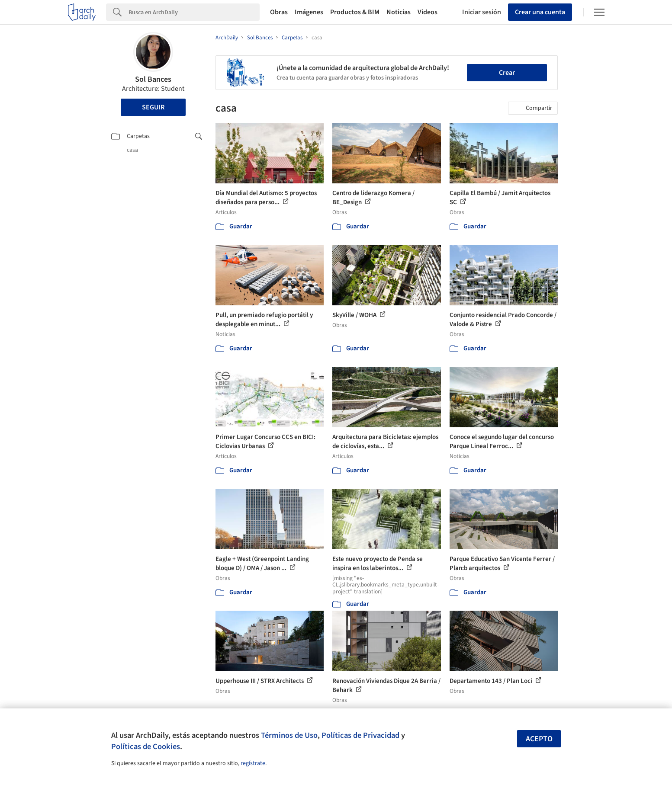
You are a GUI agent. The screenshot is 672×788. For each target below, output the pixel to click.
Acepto (539, 739)
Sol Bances (153, 79)
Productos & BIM (355, 12)
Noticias (399, 12)
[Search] (194, 12)
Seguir (153, 107)
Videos (428, 12)
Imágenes (309, 12)
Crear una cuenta (540, 12)
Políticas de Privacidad (360, 735)
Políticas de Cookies (146, 746)
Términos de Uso (289, 735)
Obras (279, 12)
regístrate (253, 763)
